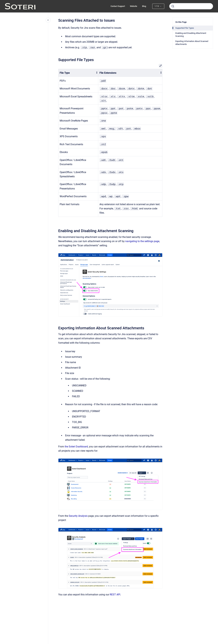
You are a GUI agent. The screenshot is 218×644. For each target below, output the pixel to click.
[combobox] (191, 6)
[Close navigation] (48, 20)
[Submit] (173, 6)
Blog (144, 6)
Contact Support (118, 6)
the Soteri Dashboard (76, 447)
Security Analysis (78, 516)
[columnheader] (78, 73)
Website (134, 6)
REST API (115, 595)
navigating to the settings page (142, 241)
